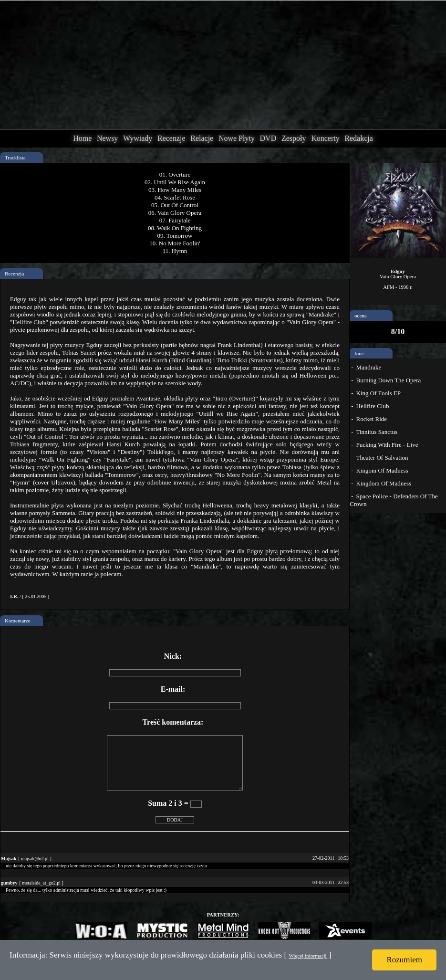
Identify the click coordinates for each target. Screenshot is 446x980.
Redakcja (359, 138)
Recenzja (14, 274)
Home (82, 138)
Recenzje (171, 138)
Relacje (202, 138)
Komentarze (18, 621)
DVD (268, 138)
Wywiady (138, 138)
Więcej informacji (307, 956)
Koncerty (325, 138)
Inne (359, 353)
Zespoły (294, 138)
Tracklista (15, 158)
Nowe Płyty (237, 138)
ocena (361, 316)
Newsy (107, 138)
